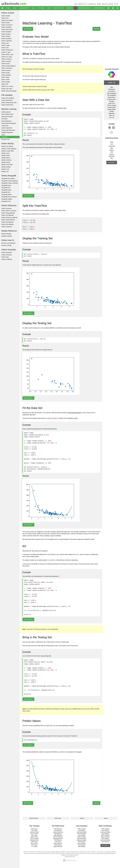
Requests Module (7, 236)
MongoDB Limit (6, 201)
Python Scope (6, 73)
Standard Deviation (7, 116)
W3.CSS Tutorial (34, 838)
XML (112, 158)
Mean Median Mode (7, 114)
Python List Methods (7, 215)
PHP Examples (82, 841)
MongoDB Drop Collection (9, 197)
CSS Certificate (105, 830)
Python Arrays (6, 64)
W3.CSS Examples (82, 838)
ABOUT (106, 818)
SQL (34, 8)
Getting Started (6, 112)
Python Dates (5, 77)
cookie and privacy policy (98, 853)
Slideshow (112, 113)
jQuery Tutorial (34, 843)
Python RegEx (6, 82)
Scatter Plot (5, 126)
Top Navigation (112, 95)
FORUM (82, 818)
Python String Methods (8, 213)
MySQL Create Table (8, 151)
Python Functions (7, 59)
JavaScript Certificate (105, 832)
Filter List (112, 115)
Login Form (112, 103)
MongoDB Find (6, 188)
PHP (49, 8)
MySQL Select (6, 155)
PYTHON (41, 8)
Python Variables (6, 27)
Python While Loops (7, 54)
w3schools (14, 3)
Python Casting (6, 34)
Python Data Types (7, 29)
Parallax (112, 101)
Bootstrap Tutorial (34, 840)
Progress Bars (112, 99)
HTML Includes (112, 105)
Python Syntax (6, 23)
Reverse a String (6, 245)
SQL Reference (58, 833)
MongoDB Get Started (8, 178)
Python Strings (6, 36)
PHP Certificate (105, 838)
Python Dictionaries (7, 50)
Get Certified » (105, 845)
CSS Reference (58, 830)
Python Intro (5, 18)
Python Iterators (6, 70)
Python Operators (7, 41)
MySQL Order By (7, 160)
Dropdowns (112, 89)
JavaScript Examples (82, 832)
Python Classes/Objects (9, 66)
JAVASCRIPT (24, 8)
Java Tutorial (34, 845)
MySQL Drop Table (7, 165)
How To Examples (82, 833)
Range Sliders (112, 109)
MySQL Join (5, 171)
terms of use (88, 853)
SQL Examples (82, 835)
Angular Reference (58, 846)
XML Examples (82, 846)
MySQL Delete (6, 162)
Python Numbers (6, 32)
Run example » (28, 196)
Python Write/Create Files (9, 103)
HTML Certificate (105, 828)
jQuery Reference (58, 843)
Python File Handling (8, 98)
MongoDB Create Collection (10, 183)
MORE (69, 8)
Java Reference (58, 845)
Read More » (112, 162)
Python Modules (6, 75)
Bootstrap (112, 156)
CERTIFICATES (112, 138)
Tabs (112, 87)
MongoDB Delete (7, 194)
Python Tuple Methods (8, 220)
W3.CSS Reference (58, 836)
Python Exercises (7, 255)
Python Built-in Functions (9, 211)
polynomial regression (75, 412)
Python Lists (5, 43)
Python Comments (7, 25)
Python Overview (6, 208)
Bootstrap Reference (58, 838)
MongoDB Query (6, 190)
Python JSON (5, 80)
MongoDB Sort (6, 192)
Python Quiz (5, 257)
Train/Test (4, 137)
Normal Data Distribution (9, 123)
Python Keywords (7, 227)
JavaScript (112, 146)
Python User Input (7, 89)
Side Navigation (112, 93)
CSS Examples (82, 830)
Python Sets (5, 48)
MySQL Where (6, 158)
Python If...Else (6, 52)
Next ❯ (96, 29)
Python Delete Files (7, 105)
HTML (8, 8)
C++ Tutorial (34, 846)
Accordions (112, 91)
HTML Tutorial (34, 828)
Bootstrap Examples (82, 840)
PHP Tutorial (34, 841)
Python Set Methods (7, 222)
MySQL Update (6, 167)
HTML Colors (58, 841)
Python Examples (7, 252)
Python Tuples (6, 45)
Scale (3, 135)
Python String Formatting (9, 91)
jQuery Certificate (105, 836)
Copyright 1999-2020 (109, 853)
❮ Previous (28, 29)
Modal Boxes (112, 97)
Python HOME (6, 16)
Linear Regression (7, 128)
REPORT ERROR (34, 818)
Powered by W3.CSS (70, 856)
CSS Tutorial (34, 830)
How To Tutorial (34, 833)
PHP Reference (58, 840)
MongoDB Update (7, 199)
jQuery (112, 154)
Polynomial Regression (8, 130)
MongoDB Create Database (10, 181)
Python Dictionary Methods (9, 217)
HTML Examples (82, 828)
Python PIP (5, 84)
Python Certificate (7, 259)
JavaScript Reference (58, 832)
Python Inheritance (7, 68)
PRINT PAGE (58, 818)
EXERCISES (99, 8)
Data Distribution (6, 121)
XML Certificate (105, 841)
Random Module (6, 234)
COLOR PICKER (112, 69)
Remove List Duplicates (8, 243)
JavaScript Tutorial (34, 832)
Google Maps (112, 107)
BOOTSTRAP (58, 8)
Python (112, 150)
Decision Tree (6, 139)
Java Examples (82, 845)
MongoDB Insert (6, 185)
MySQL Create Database (9, 149)
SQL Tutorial (34, 835)
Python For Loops (7, 57)
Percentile (4, 119)
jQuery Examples (82, 843)
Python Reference (58, 835)
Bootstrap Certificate (105, 840)
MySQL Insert (5, 153)
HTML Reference (58, 828)
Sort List (112, 117)
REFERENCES (85, 8)
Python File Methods (8, 224)
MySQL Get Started (7, 146)
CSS (15, 8)
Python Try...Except (7, 86)
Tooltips (112, 111)
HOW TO (112, 83)
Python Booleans (6, 39)
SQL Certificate (105, 833)
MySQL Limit (5, 169)
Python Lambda (6, 61)
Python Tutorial (34, 836)
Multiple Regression (7, 132)
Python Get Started (7, 20)
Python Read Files (7, 100)
